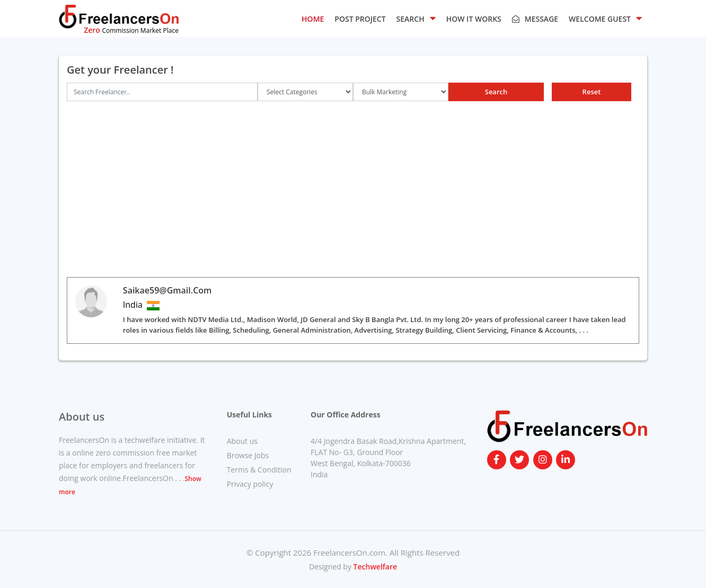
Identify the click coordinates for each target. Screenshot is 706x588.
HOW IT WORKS (474, 19)
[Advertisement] (353, 189)
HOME (313, 19)
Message (535, 19)
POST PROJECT (360, 19)
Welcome (605, 18)
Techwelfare (374, 567)
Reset (592, 92)
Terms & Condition (259, 470)
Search (496, 92)
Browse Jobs (248, 455)
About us (242, 441)
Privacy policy (250, 484)
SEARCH (416, 18)
